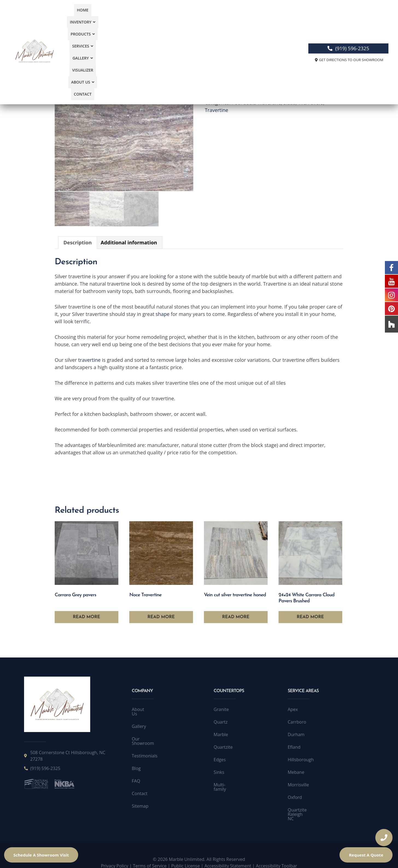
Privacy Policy (115, 857)
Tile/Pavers (311, 103)
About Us (253, 17)
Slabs (289, 103)
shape (163, 313)
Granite (221, 709)
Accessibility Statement (228, 857)
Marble (221, 734)
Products (145, 17)
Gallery (199, 17)
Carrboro (297, 721)
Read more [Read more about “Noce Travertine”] (161, 617)
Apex (293, 709)
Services (173, 17)
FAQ (136, 772)
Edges (220, 759)
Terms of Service (150, 857)
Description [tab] (78, 242)
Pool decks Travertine (256, 103)
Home (90, 17)
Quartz (221, 721)
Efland (294, 746)
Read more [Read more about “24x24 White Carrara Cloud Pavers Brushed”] (311, 617)
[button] (115, 17)
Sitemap (140, 797)
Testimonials (145, 746)
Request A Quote (366, 855)
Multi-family (226, 784)
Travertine (216, 110)
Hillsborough (301, 759)
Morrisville (298, 784)
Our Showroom (147, 734)
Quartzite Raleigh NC (309, 809)
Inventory (115, 17)
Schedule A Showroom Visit (41, 855)
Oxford (295, 797)
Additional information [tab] (129, 242)
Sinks (219, 772)
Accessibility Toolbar (276, 857)
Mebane (296, 772)
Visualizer (226, 17)
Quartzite (223, 746)
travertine (89, 359)
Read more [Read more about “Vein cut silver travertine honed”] (236, 617)
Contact (279, 17)
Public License (185, 857)
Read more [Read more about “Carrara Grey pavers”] (87, 617)
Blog (136, 759)
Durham (296, 734)
